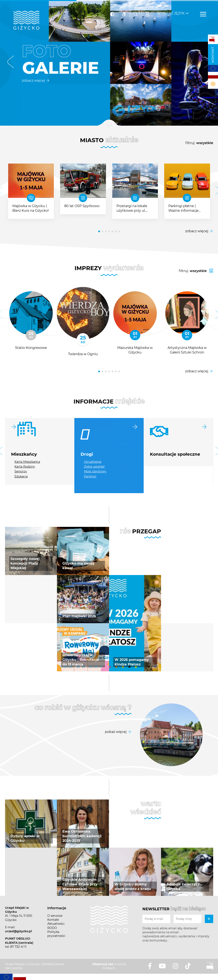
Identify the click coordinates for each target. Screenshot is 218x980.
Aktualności (56, 924)
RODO (52, 928)
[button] (11, 63)
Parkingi (90, 476)
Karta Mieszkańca (27, 462)
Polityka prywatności (56, 934)
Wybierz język (171, 11)
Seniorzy (21, 471)
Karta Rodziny (25, 467)
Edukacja (21, 476)
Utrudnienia (93, 462)
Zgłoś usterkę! (94, 467)
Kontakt (213, 55)
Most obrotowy (95, 471)
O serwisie (55, 916)
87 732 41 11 (18, 947)
